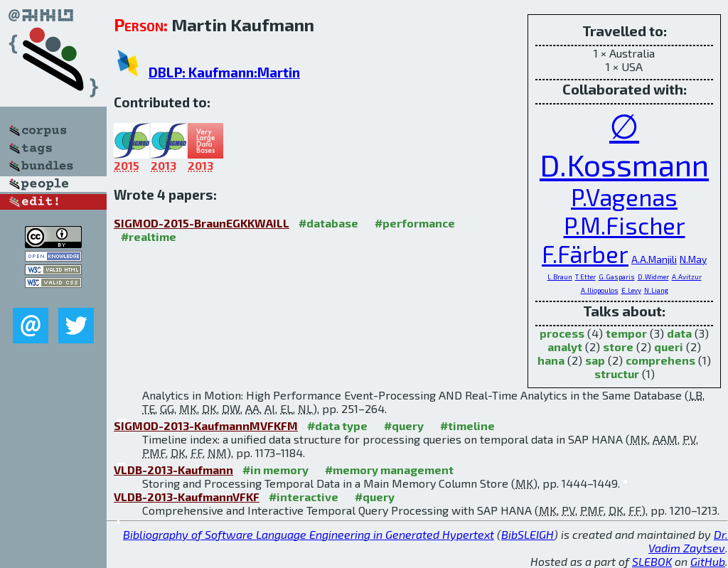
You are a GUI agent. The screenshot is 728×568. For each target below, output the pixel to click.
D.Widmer (653, 277)
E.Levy (631, 290)
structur (617, 374)
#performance (415, 223)
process (562, 333)
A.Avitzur (687, 277)
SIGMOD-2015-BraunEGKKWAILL (202, 223)
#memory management (389, 470)
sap (595, 360)
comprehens (660, 360)
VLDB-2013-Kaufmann (173, 470)
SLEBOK (652, 561)
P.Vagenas (624, 197)
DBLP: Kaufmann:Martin (224, 72)
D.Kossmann (624, 165)
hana (551, 360)
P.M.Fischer (625, 225)
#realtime (149, 236)
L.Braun (560, 277)
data (679, 333)
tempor (626, 333)
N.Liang (656, 290)
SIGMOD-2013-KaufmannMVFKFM (206, 425)
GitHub (708, 561)
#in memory (275, 470)
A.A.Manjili (654, 259)
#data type (337, 425)
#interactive (304, 497)
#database (328, 223)
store (618, 347)
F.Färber (585, 254)
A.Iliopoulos (600, 290)
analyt (565, 347)
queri (669, 347)
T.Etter (585, 277)
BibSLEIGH (528, 534)
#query (404, 425)
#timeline (467, 425)
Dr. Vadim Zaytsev (688, 541)
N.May (693, 259)
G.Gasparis (617, 277)
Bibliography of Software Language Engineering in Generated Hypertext (309, 534)
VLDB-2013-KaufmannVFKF (187, 497)
